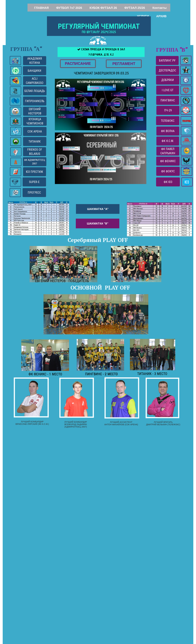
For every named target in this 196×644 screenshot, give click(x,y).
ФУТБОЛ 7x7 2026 (69, 8)
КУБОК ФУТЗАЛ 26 (103, 8)
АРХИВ (161, 16)
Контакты (160, 8)
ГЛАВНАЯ (41, 8)
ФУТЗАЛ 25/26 (135, 8)
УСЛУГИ (143, 16)
